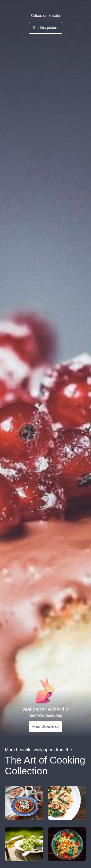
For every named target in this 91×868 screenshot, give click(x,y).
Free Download (45, 726)
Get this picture (46, 28)
